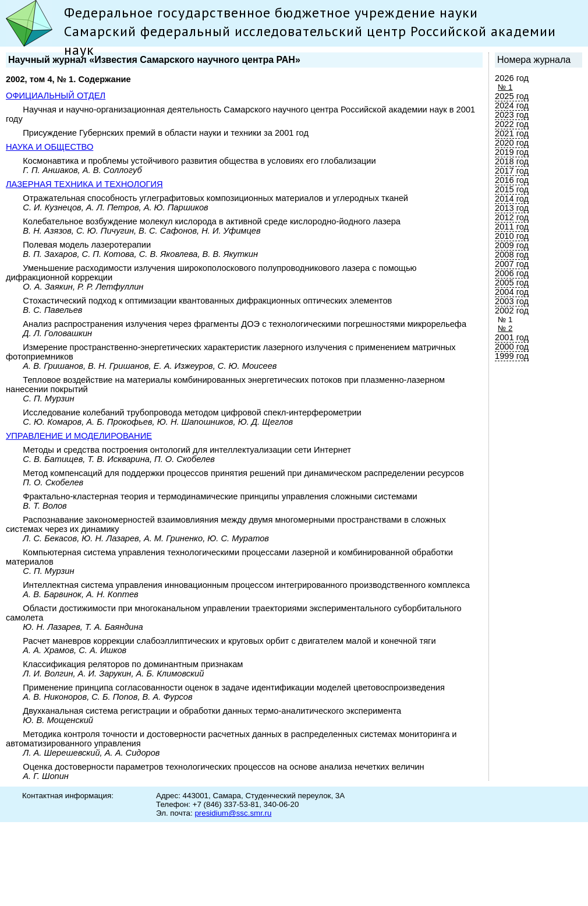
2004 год (512, 292)
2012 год (512, 217)
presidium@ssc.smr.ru (233, 813)
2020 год (512, 143)
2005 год (512, 283)
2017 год (512, 171)
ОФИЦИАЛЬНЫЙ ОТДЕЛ (56, 96)
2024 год (512, 105)
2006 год (512, 273)
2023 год (512, 115)
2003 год (512, 301)
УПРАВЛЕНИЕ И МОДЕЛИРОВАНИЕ (79, 436)
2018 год (512, 161)
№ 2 (505, 328)
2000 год (512, 347)
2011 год (512, 227)
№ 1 (505, 87)
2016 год (512, 180)
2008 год (512, 255)
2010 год (512, 236)
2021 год (512, 133)
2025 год (512, 96)
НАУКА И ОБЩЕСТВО (49, 147)
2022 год (512, 124)
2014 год (512, 199)
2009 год (512, 245)
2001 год (512, 337)
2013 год (512, 208)
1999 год (512, 356)
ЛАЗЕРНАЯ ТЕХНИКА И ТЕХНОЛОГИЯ (84, 184)
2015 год (512, 189)
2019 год (512, 152)
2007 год (512, 264)
